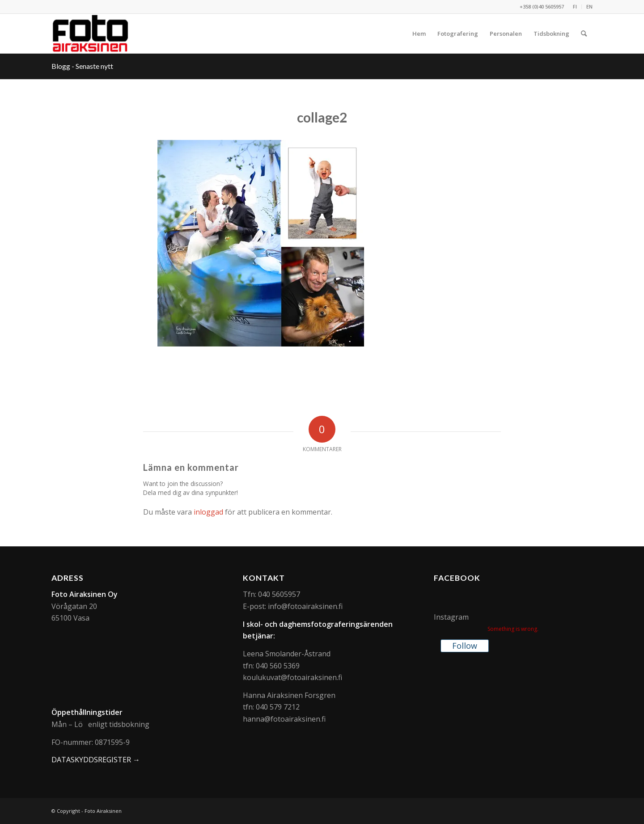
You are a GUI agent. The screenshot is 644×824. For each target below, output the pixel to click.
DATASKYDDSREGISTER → (96, 760)
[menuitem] (575, 7)
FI (575, 6)
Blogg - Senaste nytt (82, 66)
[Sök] (584, 34)
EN (589, 6)
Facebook (457, 578)
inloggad (208, 512)
